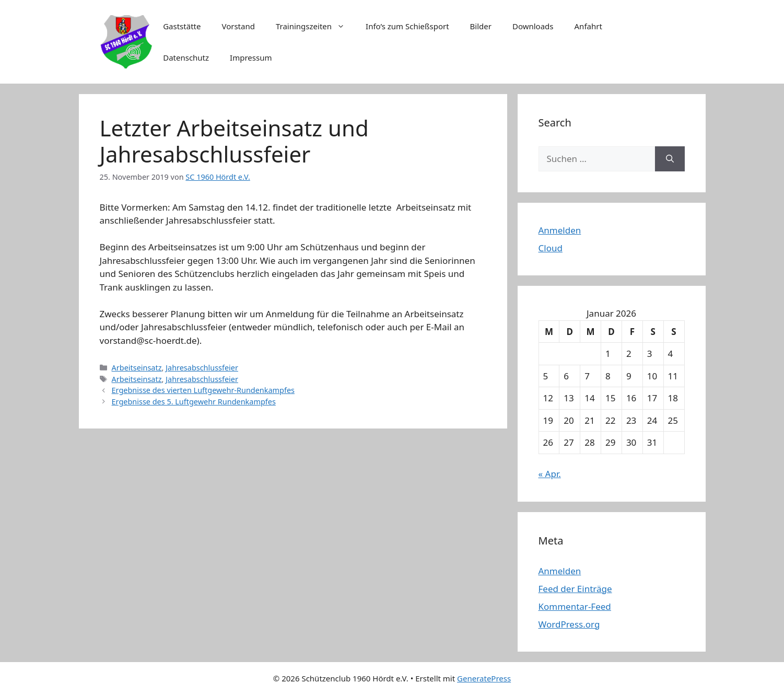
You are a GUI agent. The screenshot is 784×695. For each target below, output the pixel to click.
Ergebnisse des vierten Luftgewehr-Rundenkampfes (203, 390)
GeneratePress (484, 678)
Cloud (551, 248)
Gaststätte (182, 26)
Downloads (533, 26)
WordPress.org (569, 624)
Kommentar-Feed (575, 606)
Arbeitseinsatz (137, 368)
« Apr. (550, 474)
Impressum (251, 57)
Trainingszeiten (315, 26)
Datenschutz (186, 57)
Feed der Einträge (575, 589)
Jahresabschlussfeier (202, 368)
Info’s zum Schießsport (407, 26)
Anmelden (560, 230)
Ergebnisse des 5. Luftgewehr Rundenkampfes (194, 402)
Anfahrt (588, 26)
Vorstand (238, 26)
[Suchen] (670, 159)
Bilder (481, 26)
